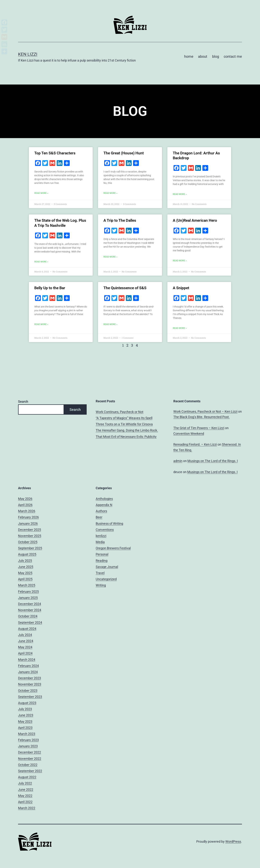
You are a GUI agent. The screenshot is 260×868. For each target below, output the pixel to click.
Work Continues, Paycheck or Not (120, 412)
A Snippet (181, 288)
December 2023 (30, 678)
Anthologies (104, 499)
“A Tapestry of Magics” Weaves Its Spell (124, 418)
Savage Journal (107, 567)
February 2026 (28, 517)
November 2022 (30, 759)
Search (23, 402)
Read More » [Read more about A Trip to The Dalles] (110, 257)
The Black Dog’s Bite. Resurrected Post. (201, 417)
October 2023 (28, 691)
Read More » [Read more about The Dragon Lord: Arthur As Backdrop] (180, 194)
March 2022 (27, 808)
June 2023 (26, 715)
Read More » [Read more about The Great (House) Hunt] (110, 193)
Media (100, 542)
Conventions (105, 530)
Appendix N (104, 505)
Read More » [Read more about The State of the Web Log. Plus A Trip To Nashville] (41, 262)
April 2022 (25, 802)
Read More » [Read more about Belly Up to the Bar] (41, 324)
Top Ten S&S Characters (55, 153)
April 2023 (25, 728)
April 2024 (25, 653)
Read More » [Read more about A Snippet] (180, 328)
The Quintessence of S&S (125, 288)
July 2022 (25, 783)
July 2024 (25, 635)
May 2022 (25, 796)
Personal (102, 554)
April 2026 (25, 505)
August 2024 (27, 629)
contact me (233, 56)
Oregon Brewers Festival (113, 548)
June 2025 (26, 567)
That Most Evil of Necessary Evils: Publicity (126, 437)
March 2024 (27, 660)
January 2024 (28, 672)
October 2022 (28, 765)
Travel (100, 573)
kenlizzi (101, 536)
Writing (101, 585)
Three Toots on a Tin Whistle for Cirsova (124, 424)
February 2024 (28, 666)
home (189, 56)
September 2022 (30, 771)
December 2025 (30, 530)
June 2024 (26, 641)
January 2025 (28, 598)
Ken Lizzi (28, 54)
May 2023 (25, 721)
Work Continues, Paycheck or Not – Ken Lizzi (205, 411)
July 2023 (25, 709)
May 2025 (25, 573)
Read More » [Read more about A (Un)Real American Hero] (180, 261)
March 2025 (27, 585)
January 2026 (28, 523)
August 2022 (27, 777)
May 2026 (25, 499)
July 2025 (25, 561)
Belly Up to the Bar (50, 288)
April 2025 (25, 579)
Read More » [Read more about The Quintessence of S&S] (110, 324)
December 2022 (30, 752)
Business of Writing (109, 523)
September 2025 (30, 548)
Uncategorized (106, 579)
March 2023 (27, 734)
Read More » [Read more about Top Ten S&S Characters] (41, 193)
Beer (99, 517)
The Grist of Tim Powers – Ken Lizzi (199, 428)
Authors (101, 511)
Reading (102, 561)
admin (178, 461)
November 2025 (30, 536)
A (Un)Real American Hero (195, 220)
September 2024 (30, 622)
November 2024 (30, 610)
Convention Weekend (189, 434)
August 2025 (27, 554)
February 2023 (28, 740)
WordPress (233, 841)
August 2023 (27, 703)
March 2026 (27, 511)
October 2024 (28, 616)
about (203, 56)
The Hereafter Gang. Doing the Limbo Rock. (127, 430)
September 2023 (30, 697)
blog (216, 56)
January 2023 (28, 746)
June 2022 (26, 790)
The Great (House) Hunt (124, 153)
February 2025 (28, 592)
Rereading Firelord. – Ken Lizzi (195, 444)
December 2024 (30, 604)
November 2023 (30, 684)
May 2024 (25, 647)
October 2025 (28, 542)
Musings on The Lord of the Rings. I (213, 461)
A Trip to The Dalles (120, 220)
